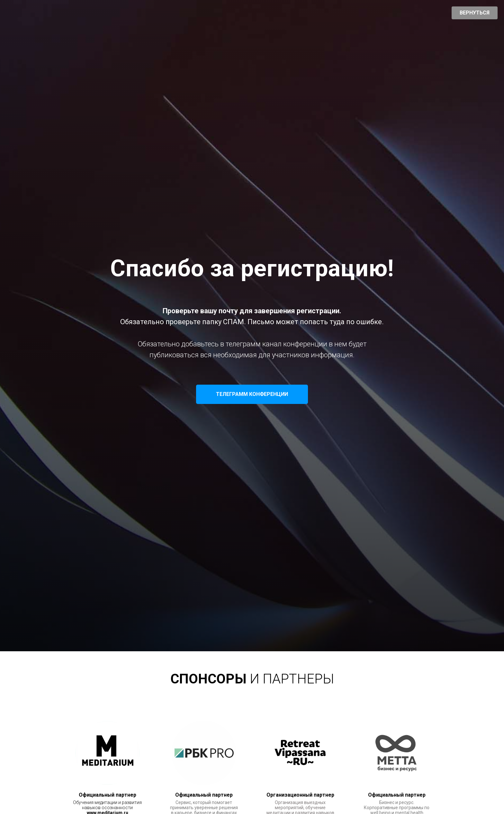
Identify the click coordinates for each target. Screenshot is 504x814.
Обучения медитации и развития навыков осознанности (107, 805)
